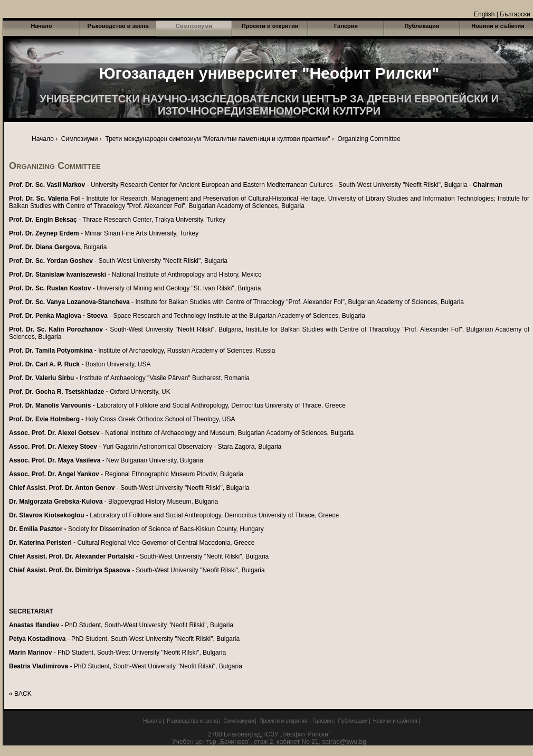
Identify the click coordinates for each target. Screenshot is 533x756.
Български (515, 14)
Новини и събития (395, 721)
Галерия (346, 26)
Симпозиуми (194, 26)
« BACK (20, 694)
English (484, 14)
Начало (42, 26)
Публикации (422, 26)
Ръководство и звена (118, 26)
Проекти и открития (270, 26)
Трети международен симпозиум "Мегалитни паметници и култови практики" (218, 139)
